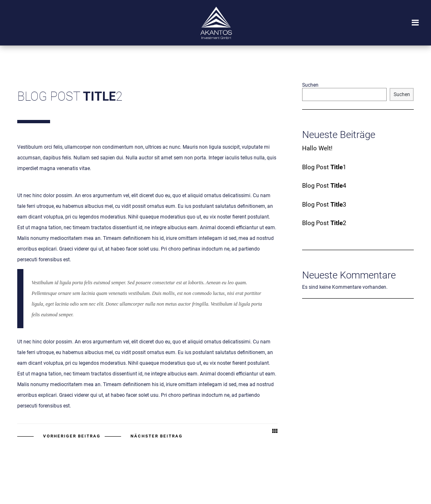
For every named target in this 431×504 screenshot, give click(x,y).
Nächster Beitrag (157, 436)
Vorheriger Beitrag (72, 436)
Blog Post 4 (324, 186)
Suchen (310, 85)
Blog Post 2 (324, 223)
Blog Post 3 (324, 205)
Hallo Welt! (317, 148)
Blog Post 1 (324, 167)
